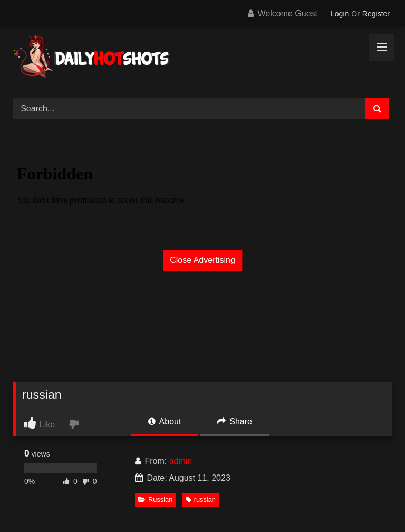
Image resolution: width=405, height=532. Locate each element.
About (165, 421)
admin (181, 461)
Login (340, 14)
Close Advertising (202, 260)
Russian (155, 500)
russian (201, 500)
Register (376, 14)
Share (235, 421)
